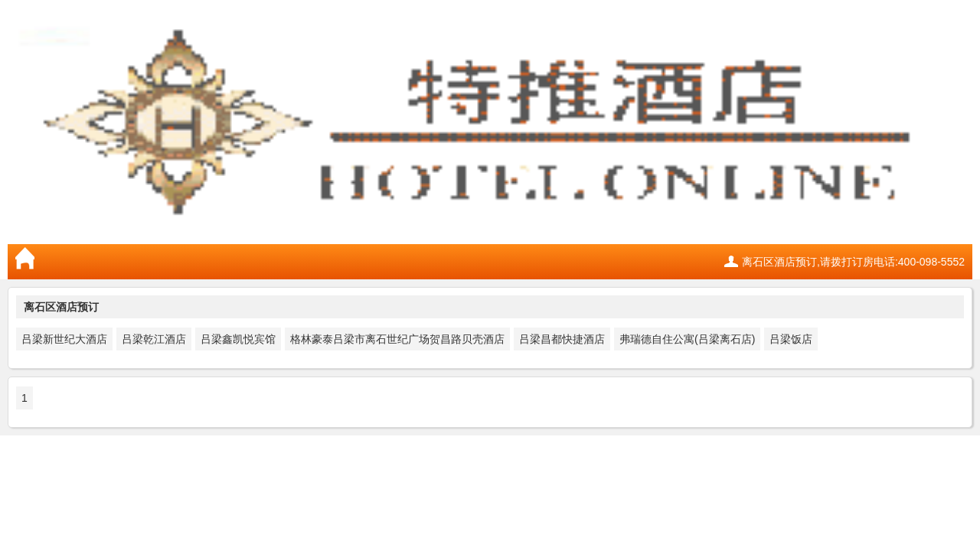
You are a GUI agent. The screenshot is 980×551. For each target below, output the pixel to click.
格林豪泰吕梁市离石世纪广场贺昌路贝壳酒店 (397, 339)
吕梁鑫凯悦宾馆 (238, 339)
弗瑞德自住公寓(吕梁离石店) (687, 339)
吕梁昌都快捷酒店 (562, 339)
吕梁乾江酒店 (154, 339)
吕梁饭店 (791, 339)
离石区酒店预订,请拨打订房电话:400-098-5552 (853, 262)
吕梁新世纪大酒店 (64, 339)
